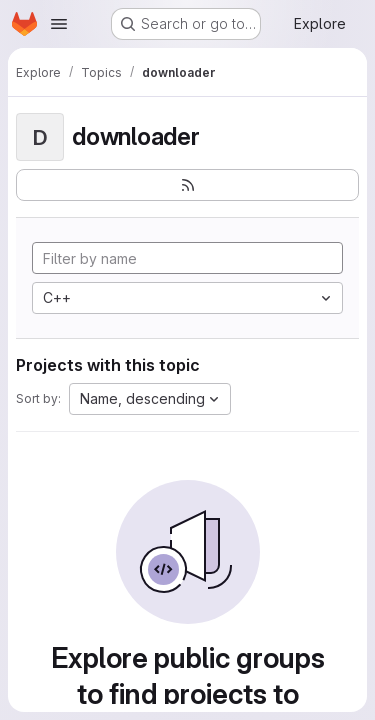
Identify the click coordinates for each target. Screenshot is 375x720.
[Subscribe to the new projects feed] (187, 185)
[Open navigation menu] (59, 24)
